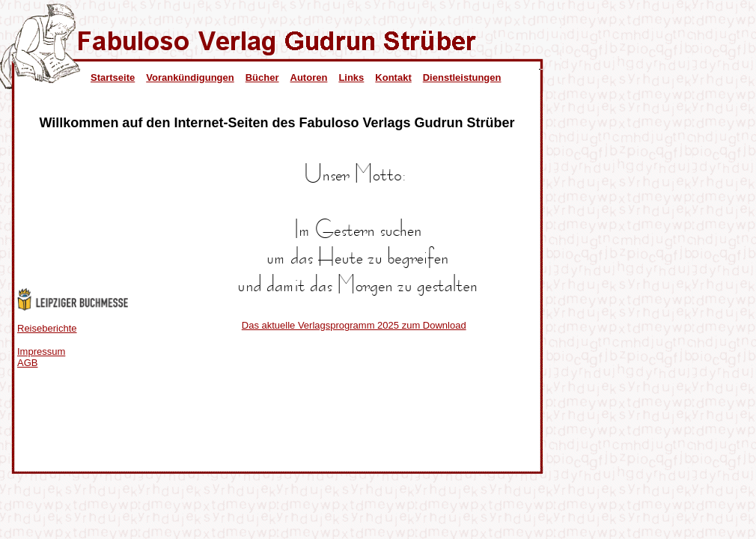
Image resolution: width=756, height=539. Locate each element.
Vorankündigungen (190, 77)
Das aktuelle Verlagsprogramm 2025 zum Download (354, 325)
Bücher (262, 77)
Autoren (309, 77)
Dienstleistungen (462, 77)
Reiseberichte (47, 328)
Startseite (113, 77)
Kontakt (393, 77)
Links (351, 77)
